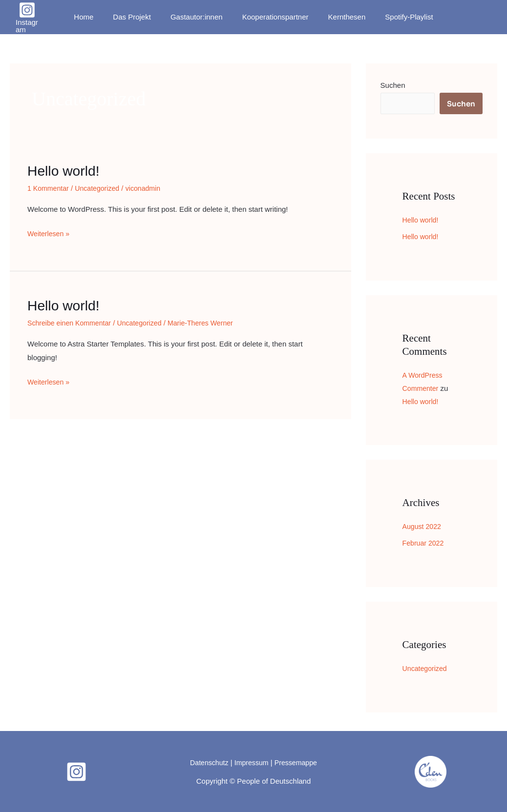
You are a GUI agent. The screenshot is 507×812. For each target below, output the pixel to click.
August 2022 (423, 526)
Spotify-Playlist (397, 17)
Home (96, 17)
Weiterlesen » (50, 232)
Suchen (393, 85)
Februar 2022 (424, 543)
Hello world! (66, 171)
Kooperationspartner (273, 17)
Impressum (251, 762)
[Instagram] (34, 17)
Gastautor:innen (199, 17)
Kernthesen (340, 17)
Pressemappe (298, 762)
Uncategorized (101, 188)
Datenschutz (207, 762)
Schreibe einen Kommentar (72, 323)
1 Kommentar (49, 188)
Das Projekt (139, 17)
